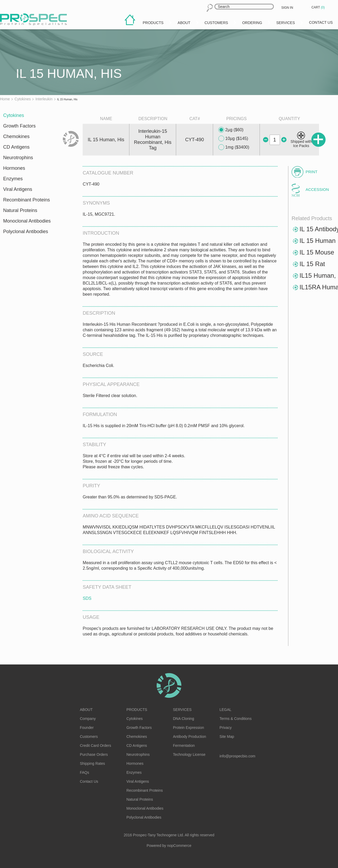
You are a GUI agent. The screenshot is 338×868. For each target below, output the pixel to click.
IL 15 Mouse (317, 252)
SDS (87, 598)
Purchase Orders (94, 754)
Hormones (14, 168)
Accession (317, 189)
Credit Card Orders (96, 746)
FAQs (85, 772)
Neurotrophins (18, 158)
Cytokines (14, 115)
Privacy (226, 728)
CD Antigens (16, 147)
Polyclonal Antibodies (26, 232)
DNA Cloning (184, 719)
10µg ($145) (233, 139)
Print (311, 172)
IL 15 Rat (312, 264)
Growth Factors (19, 126)
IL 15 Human (318, 241)
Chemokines (16, 136)
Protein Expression (189, 728)
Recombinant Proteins (27, 200)
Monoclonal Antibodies (27, 221)
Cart (318, 7)
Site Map (227, 737)
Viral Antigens (18, 189)
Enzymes (13, 179)
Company (88, 719)
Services (182, 710)
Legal (225, 710)
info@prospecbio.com (237, 756)
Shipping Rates (93, 763)
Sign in (287, 8)
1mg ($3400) (234, 147)
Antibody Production (189, 737)
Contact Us (89, 781)
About (86, 710)
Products (137, 710)
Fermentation (184, 746)
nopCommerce (179, 846)
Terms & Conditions (235, 719)
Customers (89, 737)
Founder (87, 728)
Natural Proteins (20, 210)
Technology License (189, 754)
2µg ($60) (231, 130)
